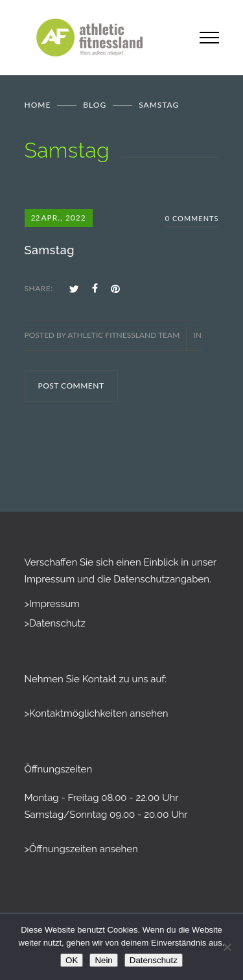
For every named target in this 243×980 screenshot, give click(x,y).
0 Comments (192, 218)
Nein (103, 960)
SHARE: (39, 288)
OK (72, 960)
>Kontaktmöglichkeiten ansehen (97, 713)
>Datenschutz (55, 623)
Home (38, 105)
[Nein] (227, 947)
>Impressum (52, 604)
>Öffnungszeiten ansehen (81, 849)
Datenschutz (154, 960)
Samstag (50, 250)
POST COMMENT (71, 386)
